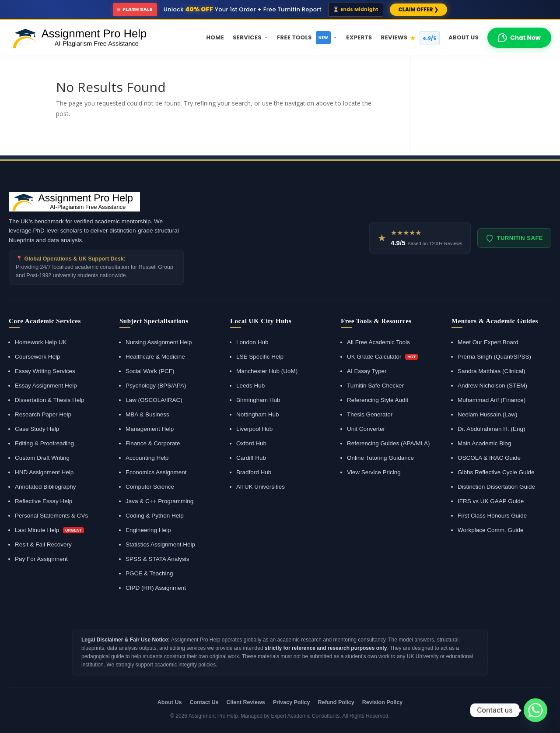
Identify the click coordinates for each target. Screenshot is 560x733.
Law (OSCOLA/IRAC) (154, 400)
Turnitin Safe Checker (375, 386)
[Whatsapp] (535, 710)
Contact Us (204, 702)
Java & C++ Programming (159, 501)
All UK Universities (261, 487)
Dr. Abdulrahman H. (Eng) (492, 429)
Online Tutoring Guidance (380, 458)
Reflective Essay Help (44, 501)
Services (250, 37)
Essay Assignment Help (46, 386)
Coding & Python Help (155, 516)
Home (215, 37)
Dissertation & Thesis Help (50, 400)
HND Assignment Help (44, 472)
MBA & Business (147, 414)
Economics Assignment (156, 472)
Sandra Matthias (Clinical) (492, 371)
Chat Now (519, 38)
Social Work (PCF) (150, 371)
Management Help (150, 429)
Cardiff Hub (251, 458)
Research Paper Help (43, 414)
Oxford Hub (251, 443)
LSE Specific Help (260, 357)
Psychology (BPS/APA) (156, 386)
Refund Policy (336, 702)
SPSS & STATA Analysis (157, 559)
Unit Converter (366, 429)
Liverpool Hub (254, 429)
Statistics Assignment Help (160, 544)
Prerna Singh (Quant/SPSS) (494, 357)
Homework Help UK (41, 342)
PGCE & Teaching (149, 573)
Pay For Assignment (41, 559)
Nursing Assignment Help (159, 342)
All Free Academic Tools (378, 342)
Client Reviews (245, 702)
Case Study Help (37, 429)
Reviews (410, 38)
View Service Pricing (374, 472)
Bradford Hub (254, 472)
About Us (464, 37)
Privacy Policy (292, 702)
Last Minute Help (49, 530)
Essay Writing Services (45, 371)
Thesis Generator (370, 414)
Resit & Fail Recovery (43, 544)
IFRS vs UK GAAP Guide (491, 501)
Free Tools (307, 38)
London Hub (252, 342)
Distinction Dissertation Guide (496, 487)
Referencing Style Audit (378, 400)
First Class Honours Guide (492, 516)
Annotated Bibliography (45, 487)
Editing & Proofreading (44, 443)
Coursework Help (38, 357)
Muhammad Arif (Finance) (492, 400)
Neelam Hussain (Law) (488, 414)
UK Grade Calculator (382, 357)
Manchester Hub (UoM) (267, 371)
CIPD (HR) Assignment (156, 588)
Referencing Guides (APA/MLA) (388, 443)
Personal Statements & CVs (51, 516)
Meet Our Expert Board (488, 342)
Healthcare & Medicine (155, 357)
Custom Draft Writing (42, 458)
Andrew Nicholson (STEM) (492, 386)
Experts (359, 37)
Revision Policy (382, 702)
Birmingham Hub (258, 400)
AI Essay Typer (367, 371)
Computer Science (150, 487)
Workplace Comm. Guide (491, 530)
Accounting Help (147, 458)
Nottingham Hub (258, 414)
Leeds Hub (250, 386)
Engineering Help (148, 530)
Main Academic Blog (484, 443)
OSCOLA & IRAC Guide (489, 458)
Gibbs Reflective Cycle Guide (496, 472)
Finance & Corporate (153, 443)
